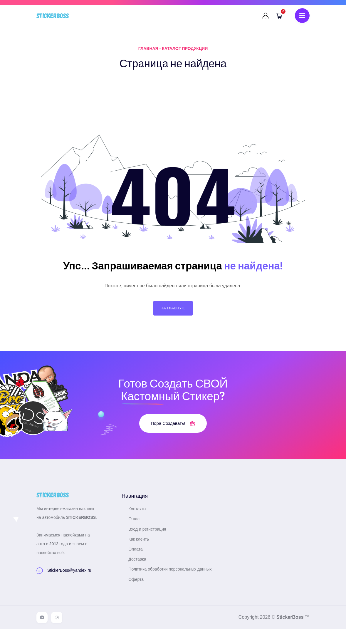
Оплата (140, 559)
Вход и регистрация (152, 539)
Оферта (141, 594)
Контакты (142, 518)
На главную (173, 313)
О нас (139, 528)
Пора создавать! (173, 433)
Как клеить (144, 549)
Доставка (142, 568)
